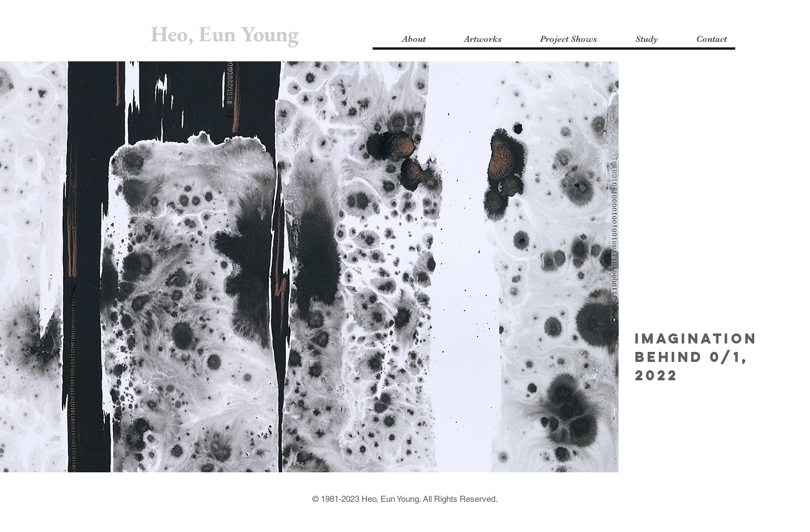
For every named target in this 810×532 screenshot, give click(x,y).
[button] (403, 39)
